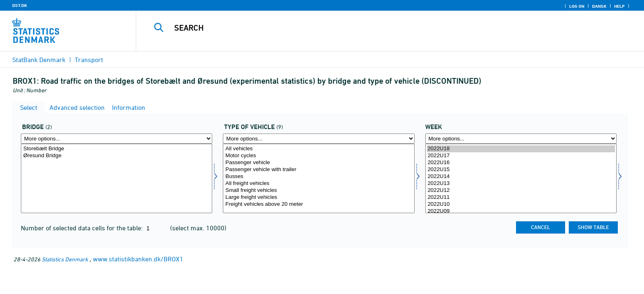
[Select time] (521, 178)
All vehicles (319, 149)
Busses (319, 177)
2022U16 (521, 163)
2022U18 (521, 149)
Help (619, 6)
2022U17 (521, 156)
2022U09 (521, 211)
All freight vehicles (319, 184)
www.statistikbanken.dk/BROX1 (138, 259)
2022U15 (521, 170)
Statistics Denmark (65, 259)
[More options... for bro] (117, 139)
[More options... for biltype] (319, 139)
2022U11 (521, 197)
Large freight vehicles (319, 197)
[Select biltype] (319, 178)
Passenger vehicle (319, 163)
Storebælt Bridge (117, 149)
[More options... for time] (521, 139)
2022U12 (521, 190)
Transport (89, 60)
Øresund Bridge (117, 156)
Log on (577, 6)
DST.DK (20, 5)
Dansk (599, 6)
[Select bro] (117, 178)
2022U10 (521, 204)
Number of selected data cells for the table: (83, 228)
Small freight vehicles (319, 190)
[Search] (371, 28)
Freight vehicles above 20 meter (319, 204)
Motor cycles (319, 156)
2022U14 (521, 177)
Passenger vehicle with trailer (319, 170)
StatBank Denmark (39, 60)
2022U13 (521, 184)
